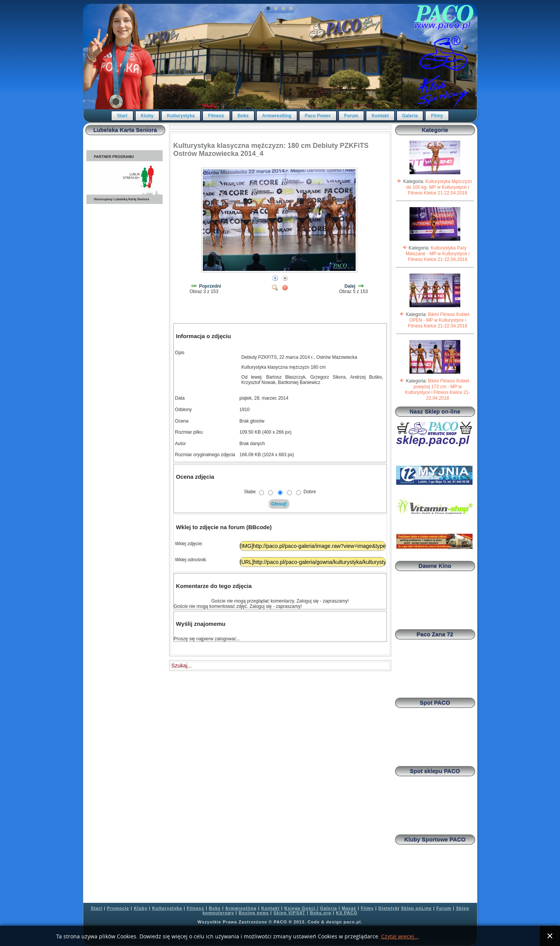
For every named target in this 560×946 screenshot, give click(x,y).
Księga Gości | (301, 908)
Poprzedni (210, 286)
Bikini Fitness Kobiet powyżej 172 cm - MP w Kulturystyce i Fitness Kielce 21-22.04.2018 (437, 390)
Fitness (216, 116)
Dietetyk (388, 908)
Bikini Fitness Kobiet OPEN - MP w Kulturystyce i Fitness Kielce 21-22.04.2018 (439, 320)
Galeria (410, 116)
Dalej (350, 286)
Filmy (437, 116)
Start (122, 116)
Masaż (349, 908)
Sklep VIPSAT (289, 913)
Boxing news (254, 913)
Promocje (118, 908)
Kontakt (380, 116)
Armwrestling (277, 116)
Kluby (147, 116)
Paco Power (318, 116)
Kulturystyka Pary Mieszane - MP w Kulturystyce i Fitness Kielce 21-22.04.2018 (438, 254)
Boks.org (321, 913)
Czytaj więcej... (400, 937)
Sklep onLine (416, 908)
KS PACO (346, 913)
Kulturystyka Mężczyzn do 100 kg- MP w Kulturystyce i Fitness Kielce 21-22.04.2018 (439, 187)
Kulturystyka (181, 116)
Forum (351, 116)
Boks (243, 116)
